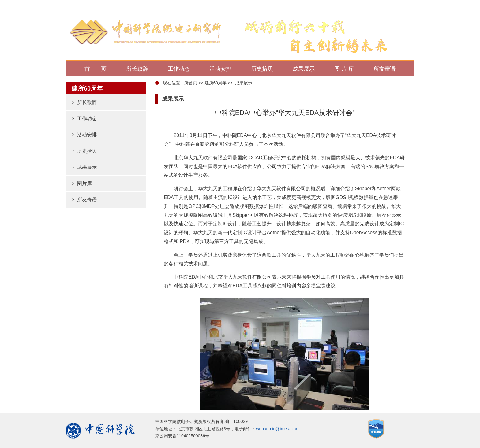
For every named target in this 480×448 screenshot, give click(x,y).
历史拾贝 (84, 151)
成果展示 (84, 167)
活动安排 (84, 135)
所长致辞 (84, 102)
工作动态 (84, 118)
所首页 (191, 83)
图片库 (82, 183)
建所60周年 (216, 83)
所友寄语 (84, 200)
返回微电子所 (395, 5)
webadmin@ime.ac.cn (277, 429)
